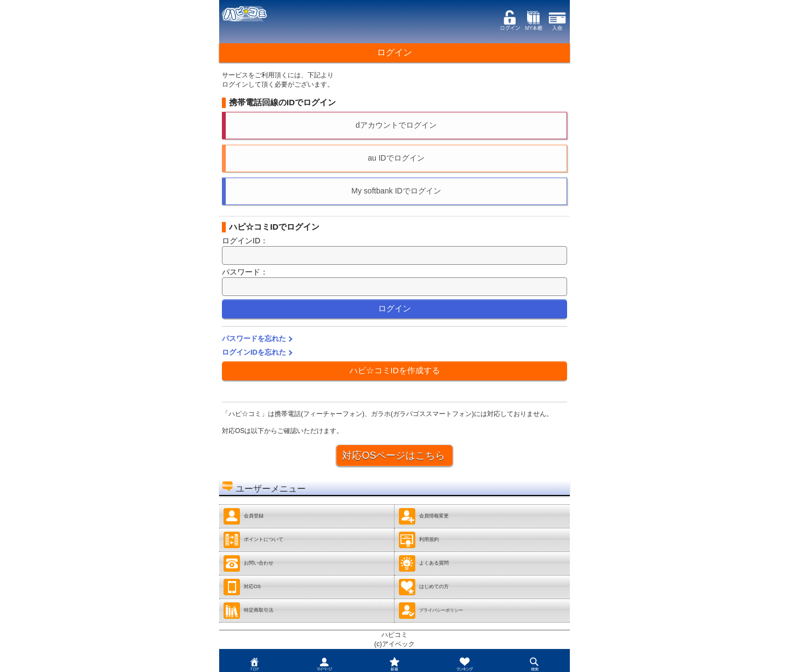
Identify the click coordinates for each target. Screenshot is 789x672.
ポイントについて (253, 540)
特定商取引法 (248, 611)
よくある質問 (424, 563)
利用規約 (419, 540)
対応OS (242, 587)
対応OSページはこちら (393, 455)
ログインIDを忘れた (254, 352)
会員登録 (243, 516)
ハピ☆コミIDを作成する (395, 370)
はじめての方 (424, 587)
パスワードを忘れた (254, 338)
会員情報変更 (424, 516)
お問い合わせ (248, 563)
